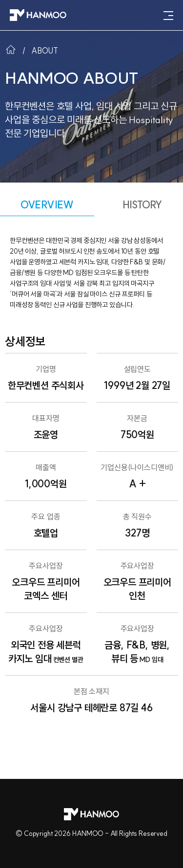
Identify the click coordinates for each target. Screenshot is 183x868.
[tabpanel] (91, 480)
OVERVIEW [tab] (47, 205)
